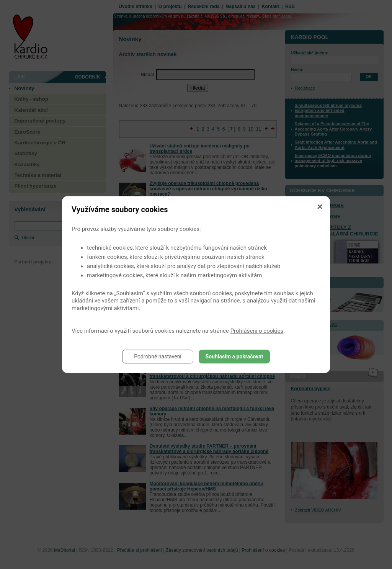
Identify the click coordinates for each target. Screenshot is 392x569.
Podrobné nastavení (158, 356)
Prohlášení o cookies (257, 331)
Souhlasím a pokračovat (234, 356)
